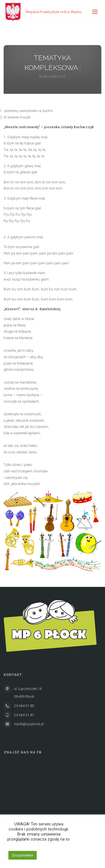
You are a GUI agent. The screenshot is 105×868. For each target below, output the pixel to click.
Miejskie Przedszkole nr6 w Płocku (53, 12)
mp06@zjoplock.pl (29, 724)
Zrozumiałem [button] (23, 855)
